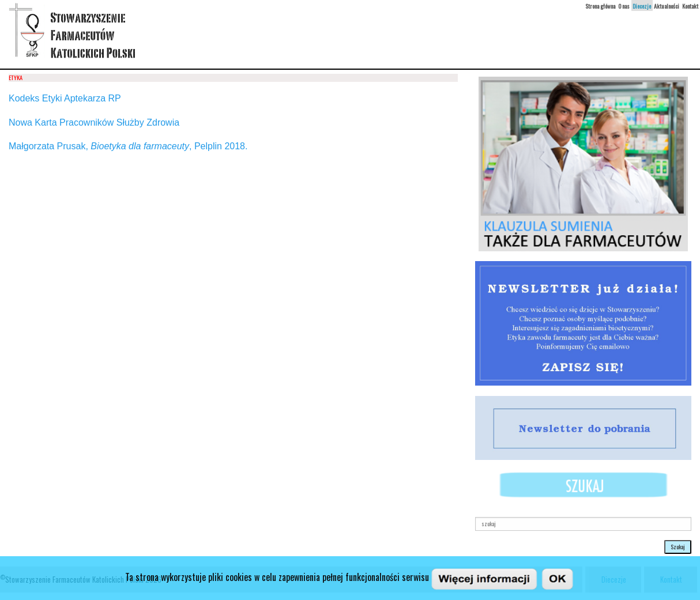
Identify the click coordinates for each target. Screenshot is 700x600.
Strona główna (600, 6)
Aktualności (667, 6)
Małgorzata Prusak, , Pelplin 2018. (128, 146)
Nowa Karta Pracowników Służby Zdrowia (94, 122)
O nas (624, 6)
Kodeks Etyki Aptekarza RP (65, 98)
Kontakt (690, 6)
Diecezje (642, 6)
